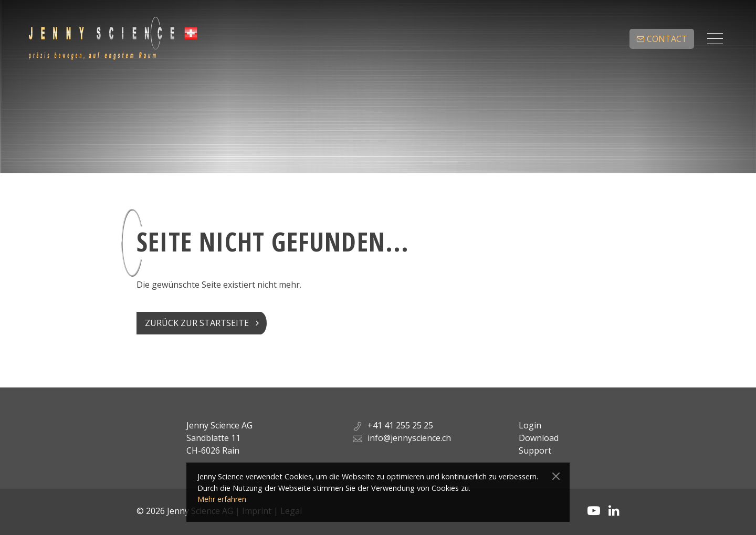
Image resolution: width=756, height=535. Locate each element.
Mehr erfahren (222, 499)
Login (530, 425)
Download (539, 438)
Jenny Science (112, 39)
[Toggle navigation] (715, 39)
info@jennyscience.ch (409, 438)
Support (535, 450)
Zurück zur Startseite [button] (197, 323)
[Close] (556, 476)
